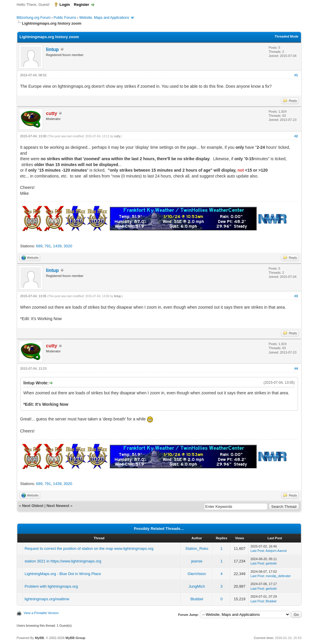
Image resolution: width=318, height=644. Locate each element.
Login (65, 5)
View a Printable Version (41, 613)
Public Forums (65, 18)
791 (48, 246)
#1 (296, 75)
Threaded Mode (286, 36)
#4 (296, 369)
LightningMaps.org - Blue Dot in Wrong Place (63, 574)
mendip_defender (278, 576)
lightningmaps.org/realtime (47, 599)
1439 (57, 246)
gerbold (271, 563)
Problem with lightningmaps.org (51, 586)
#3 (296, 296)
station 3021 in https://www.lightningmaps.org (63, 561)
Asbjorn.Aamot (276, 551)
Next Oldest (33, 506)
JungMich (197, 586)
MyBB (39, 638)
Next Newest (58, 506)
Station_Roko (197, 549)
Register (82, 5)
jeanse (197, 561)
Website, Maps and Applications (104, 18)
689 (39, 246)
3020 (68, 246)
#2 (296, 136)
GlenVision (197, 574)
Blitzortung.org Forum (34, 18)
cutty (117, 136)
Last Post (257, 551)
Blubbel (197, 599)
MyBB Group (75, 638)
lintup (53, 49)
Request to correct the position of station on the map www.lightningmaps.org (89, 549)
